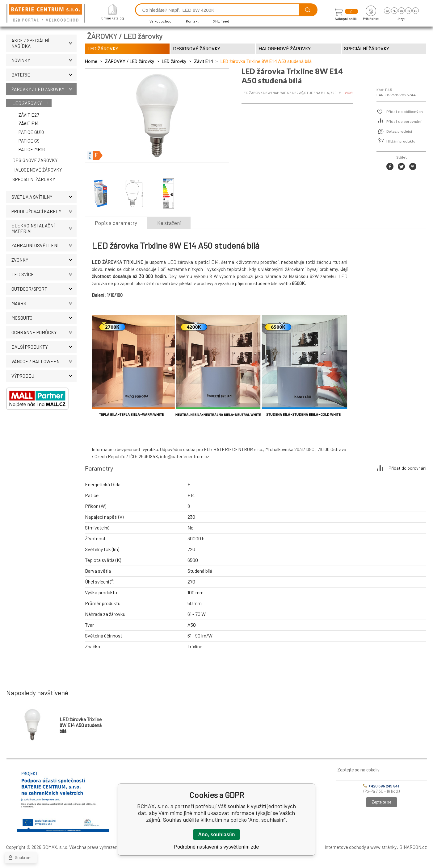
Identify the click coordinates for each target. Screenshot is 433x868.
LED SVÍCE (44, 274)
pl (394, 11)
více (349, 92)
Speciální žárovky (34, 179)
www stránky (383, 847)
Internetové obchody (345, 847)
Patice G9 (29, 141)
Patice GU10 (31, 132)
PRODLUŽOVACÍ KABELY (44, 211)
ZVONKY (44, 260)
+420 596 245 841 (381, 786)
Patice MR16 (32, 149)
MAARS (44, 303)
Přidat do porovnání (404, 122)
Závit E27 (29, 115)
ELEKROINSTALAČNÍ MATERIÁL (44, 228)
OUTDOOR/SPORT (44, 289)
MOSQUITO (44, 318)
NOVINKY (44, 60)
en (416, 11)
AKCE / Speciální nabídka (44, 43)
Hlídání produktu (401, 141)
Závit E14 (29, 123)
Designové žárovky (35, 160)
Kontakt (192, 21)
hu (408, 11)
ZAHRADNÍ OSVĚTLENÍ (44, 245)
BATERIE (44, 75)
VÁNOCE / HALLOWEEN (44, 361)
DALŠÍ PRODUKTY (44, 347)
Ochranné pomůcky (44, 332)
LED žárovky (27, 103)
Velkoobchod (160, 21)
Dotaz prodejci (399, 131)
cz (387, 11)
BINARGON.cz (413, 847)
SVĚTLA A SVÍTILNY (44, 197)
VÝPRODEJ (44, 376)
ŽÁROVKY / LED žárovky (44, 89)
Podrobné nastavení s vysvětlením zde (217, 847)
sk (401, 11)
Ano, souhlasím (216, 835)
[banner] (47, 14)
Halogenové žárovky (37, 170)
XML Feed (221, 21)
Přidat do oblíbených (405, 112)
